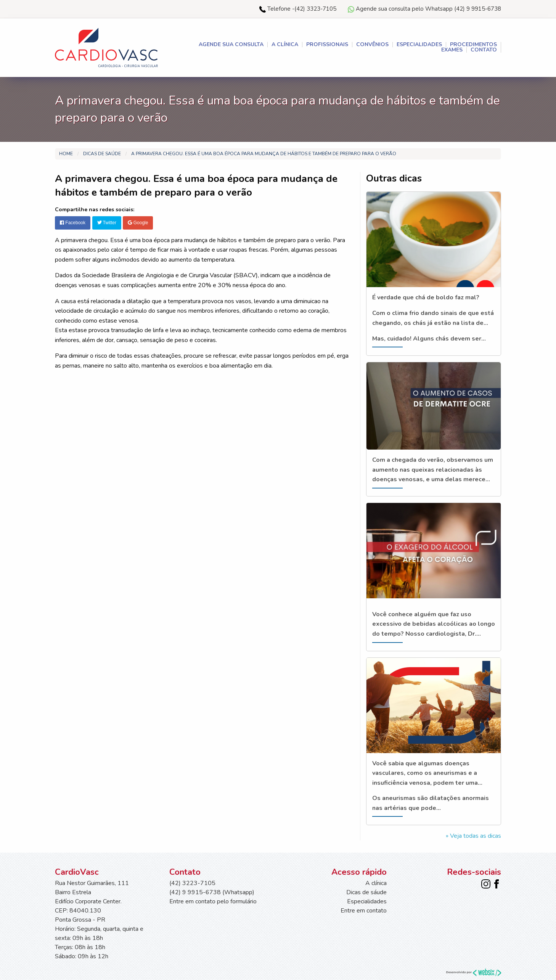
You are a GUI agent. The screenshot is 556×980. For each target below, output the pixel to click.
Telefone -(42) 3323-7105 (298, 9)
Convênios (372, 45)
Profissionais (327, 45)
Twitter (107, 223)
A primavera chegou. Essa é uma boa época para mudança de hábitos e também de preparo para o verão (264, 154)
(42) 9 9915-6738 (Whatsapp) (212, 892)
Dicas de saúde (102, 154)
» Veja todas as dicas (473, 836)
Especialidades (419, 45)
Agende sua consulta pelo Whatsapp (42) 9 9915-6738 (424, 9)
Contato (484, 50)
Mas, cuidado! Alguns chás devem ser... (429, 339)
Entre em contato (364, 911)
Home (66, 154)
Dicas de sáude (366, 892)
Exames (452, 50)
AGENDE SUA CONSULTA (231, 45)
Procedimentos (473, 45)
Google (138, 223)
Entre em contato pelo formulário (213, 901)
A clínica (285, 45)
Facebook (73, 223)
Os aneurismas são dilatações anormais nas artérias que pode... (431, 803)
